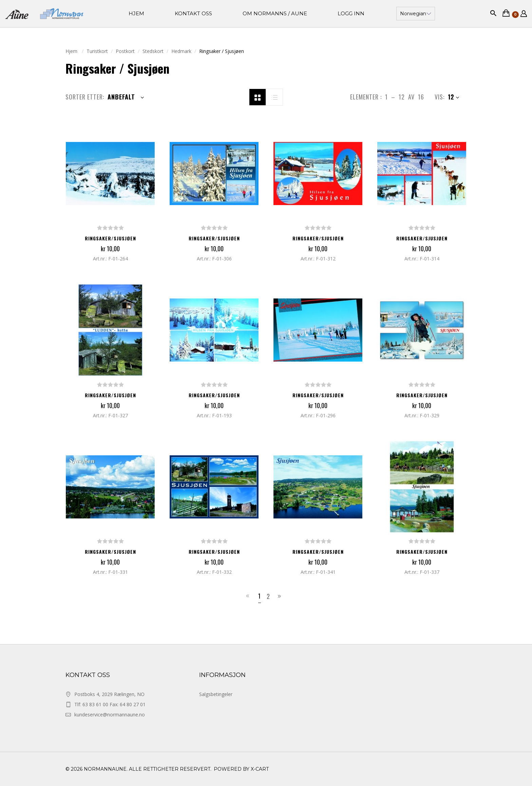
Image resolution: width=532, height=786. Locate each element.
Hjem (72, 51)
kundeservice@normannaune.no (110, 715)
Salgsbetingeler (216, 694)
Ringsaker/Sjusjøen (110, 238)
